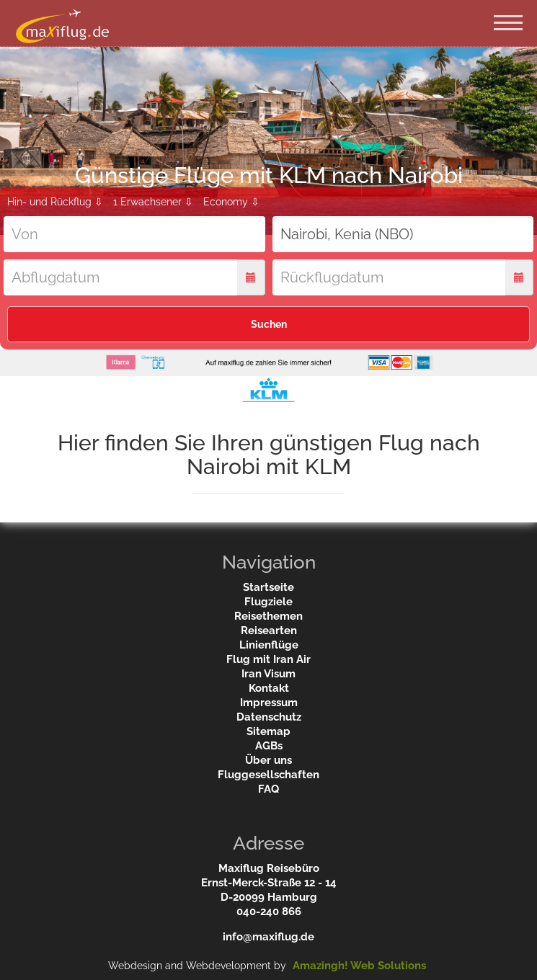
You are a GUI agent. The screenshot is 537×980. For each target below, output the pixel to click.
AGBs (269, 746)
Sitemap (268, 731)
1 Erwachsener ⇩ (153, 202)
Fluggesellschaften (268, 775)
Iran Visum (268, 674)
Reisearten (269, 631)
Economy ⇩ (231, 202)
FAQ (268, 789)
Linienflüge (269, 645)
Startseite (268, 587)
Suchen (269, 324)
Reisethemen (268, 616)
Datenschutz (269, 717)
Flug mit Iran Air (268, 659)
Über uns (268, 760)
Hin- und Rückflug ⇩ (55, 202)
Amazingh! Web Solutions (359, 966)
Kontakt (269, 688)
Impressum (269, 703)
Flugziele (268, 602)
